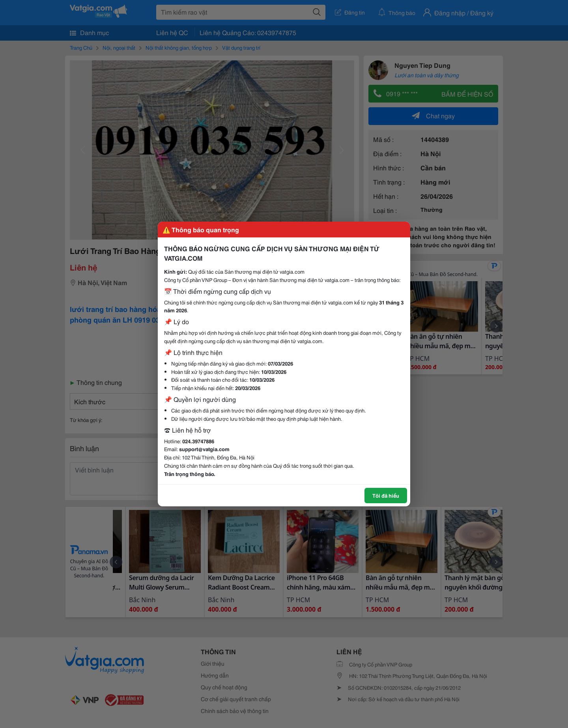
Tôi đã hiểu (386, 495)
